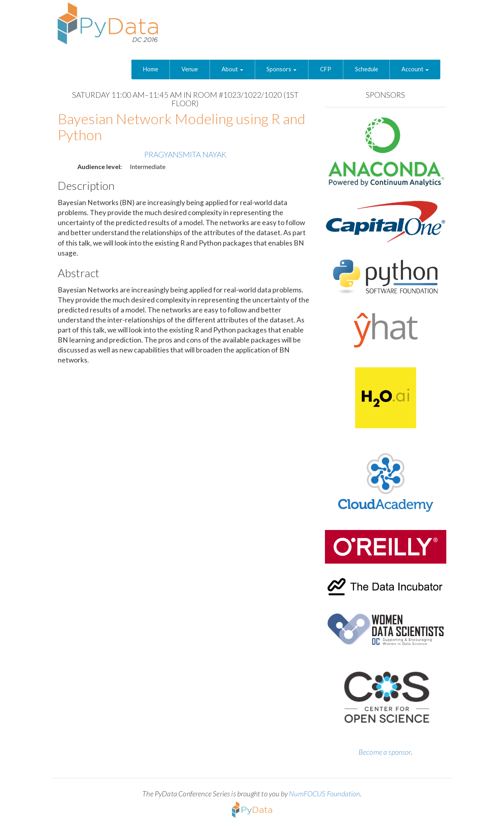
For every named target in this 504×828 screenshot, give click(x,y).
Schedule (367, 69)
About (232, 69)
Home (151, 69)
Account (415, 69)
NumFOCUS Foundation (324, 794)
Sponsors (281, 69)
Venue (190, 69)
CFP (326, 69)
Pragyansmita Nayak (185, 154)
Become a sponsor (385, 752)
